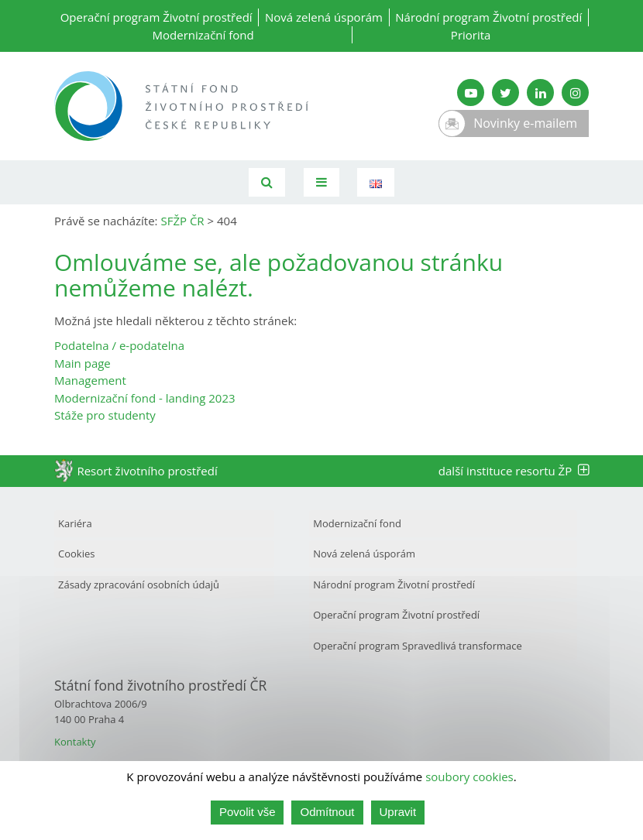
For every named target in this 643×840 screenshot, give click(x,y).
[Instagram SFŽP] (575, 93)
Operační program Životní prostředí (156, 17)
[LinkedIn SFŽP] (540, 93)
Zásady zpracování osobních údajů (139, 585)
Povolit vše (248, 812)
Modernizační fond (203, 35)
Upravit (398, 812)
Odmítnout (327, 812)
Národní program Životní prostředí (488, 17)
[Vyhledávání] (267, 182)
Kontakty (75, 742)
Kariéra (75, 523)
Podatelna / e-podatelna (119, 345)
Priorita (471, 35)
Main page (83, 363)
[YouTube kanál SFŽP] (471, 93)
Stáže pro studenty (105, 415)
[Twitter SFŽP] (505, 93)
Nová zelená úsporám (324, 17)
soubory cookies (469, 777)
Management (90, 380)
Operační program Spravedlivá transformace (418, 646)
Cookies (76, 554)
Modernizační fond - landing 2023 (145, 398)
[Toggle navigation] (321, 182)
